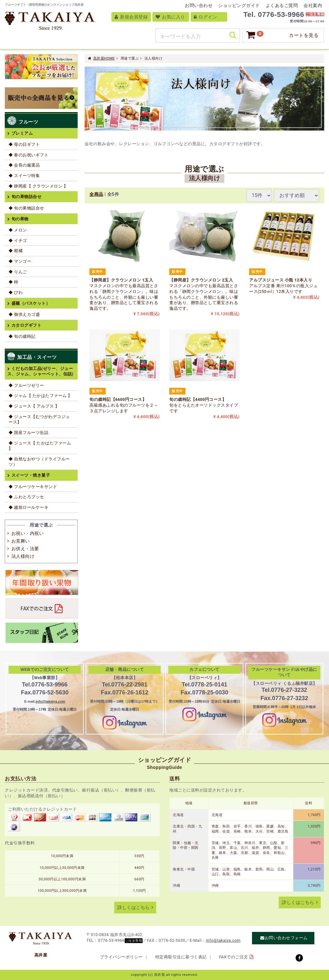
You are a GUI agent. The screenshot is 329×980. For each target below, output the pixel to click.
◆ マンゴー (20, 261)
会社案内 (313, 5)
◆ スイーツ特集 (24, 176)
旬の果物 (20, 219)
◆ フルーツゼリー (26, 385)
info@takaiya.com (50, 701)
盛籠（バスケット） (31, 303)
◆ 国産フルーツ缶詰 (28, 433)
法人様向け (23, 556)
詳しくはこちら (134, 908)
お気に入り (170, 17)
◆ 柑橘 (16, 251)
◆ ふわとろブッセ (26, 497)
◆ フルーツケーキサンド (33, 487)
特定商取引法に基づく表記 (181, 957)
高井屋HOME (104, 58)
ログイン (205, 17)
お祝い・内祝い (28, 533)
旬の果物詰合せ (27, 197)
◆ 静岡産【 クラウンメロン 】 (38, 186)
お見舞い (21, 541)
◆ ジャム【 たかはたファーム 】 (40, 396)
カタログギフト (27, 325)
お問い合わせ (199, 5)
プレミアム (22, 133)
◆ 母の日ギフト (24, 144)
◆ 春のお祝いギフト (28, 155)
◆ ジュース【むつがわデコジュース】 (39, 419)
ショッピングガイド (239, 5)
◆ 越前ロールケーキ (28, 507)
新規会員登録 (131, 17)
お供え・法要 (25, 549)
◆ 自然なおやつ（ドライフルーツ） (39, 462)
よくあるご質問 (282, 5)
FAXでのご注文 (234, 957)
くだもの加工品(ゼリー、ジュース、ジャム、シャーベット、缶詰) (40, 371)
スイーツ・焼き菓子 (31, 475)
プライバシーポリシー (121, 957)
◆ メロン (18, 230)
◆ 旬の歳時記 (22, 336)
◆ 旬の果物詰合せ (26, 208)
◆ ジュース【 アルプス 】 (34, 406)
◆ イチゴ (18, 241)
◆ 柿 (14, 282)
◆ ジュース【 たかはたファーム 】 (40, 446)
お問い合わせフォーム (286, 938)
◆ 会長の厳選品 (24, 165)
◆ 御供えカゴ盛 (24, 314)
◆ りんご (18, 272)
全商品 (96, 194)
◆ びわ (16, 292)
